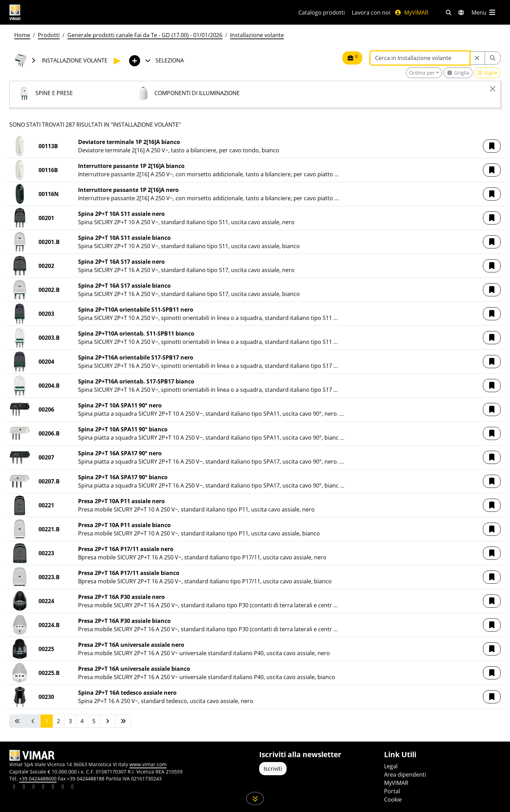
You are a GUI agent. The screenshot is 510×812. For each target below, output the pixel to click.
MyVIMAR (411, 12)
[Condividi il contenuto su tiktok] (73, 787)
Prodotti (49, 35)
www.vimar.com (148, 764)
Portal (392, 791)
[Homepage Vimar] (41, 12)
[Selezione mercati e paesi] (461, 12)
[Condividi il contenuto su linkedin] (14, 787)
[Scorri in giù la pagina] (255, 798)
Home (22, 35)
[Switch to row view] (487, 73)
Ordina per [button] (422, 73)
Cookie (393, 800)
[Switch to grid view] (458, 73)
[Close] (493, 89)
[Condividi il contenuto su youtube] (53, 787)
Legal (391, 766)
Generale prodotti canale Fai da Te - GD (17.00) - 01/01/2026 (145, 35)
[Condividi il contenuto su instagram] (43, 787)
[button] (492, 146)
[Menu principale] (484, 12)
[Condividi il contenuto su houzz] (63, 787)
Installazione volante (257, 35)
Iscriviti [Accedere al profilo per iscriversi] (273, 769)
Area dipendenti (405, 775)
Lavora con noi (371, 12)
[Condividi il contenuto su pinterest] (34, 787)
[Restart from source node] (477, 58)
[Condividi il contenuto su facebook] (24, 787)
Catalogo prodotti (322, 12)
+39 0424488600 (38, 779)
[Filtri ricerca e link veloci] (449, 12)
